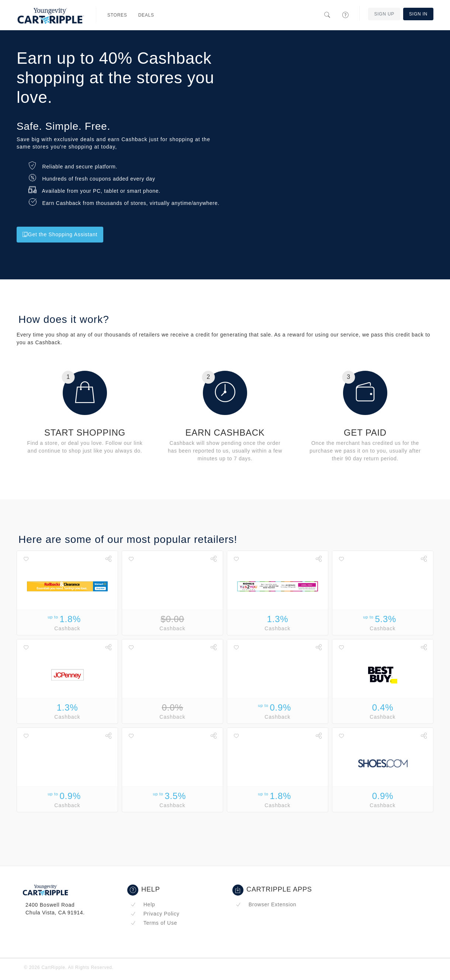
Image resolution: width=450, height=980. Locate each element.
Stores (117, 15)
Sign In (418, 14)
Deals (146, 15)
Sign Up (384, 14)
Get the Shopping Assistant (60, 234)
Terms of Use (154, 923)
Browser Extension (266, 904)
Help (143, 904)
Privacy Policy (155, 914)
